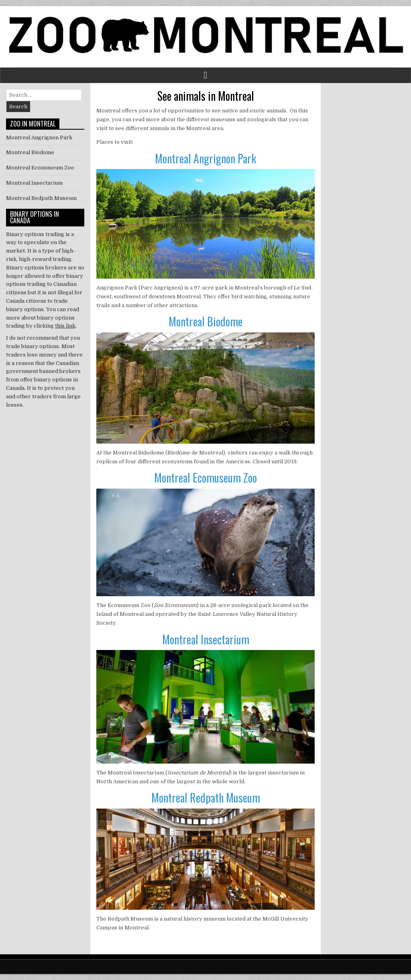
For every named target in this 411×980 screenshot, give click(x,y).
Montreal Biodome (205, 321)
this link (65, 326)
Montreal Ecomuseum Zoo (205, 478)
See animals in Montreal (206, 96)
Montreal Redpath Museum (206, 798)
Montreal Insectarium (206, 639)
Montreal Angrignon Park (205, 158)
